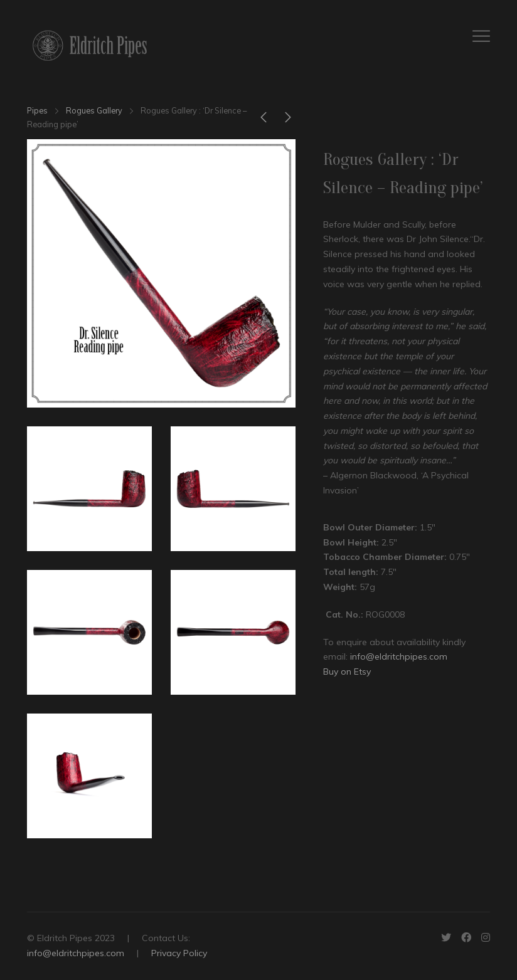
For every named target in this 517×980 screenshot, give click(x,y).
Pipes (37, 110)
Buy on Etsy (347, 672)
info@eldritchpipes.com (399, 656)
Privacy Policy (179, 953)
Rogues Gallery (94, 110)
